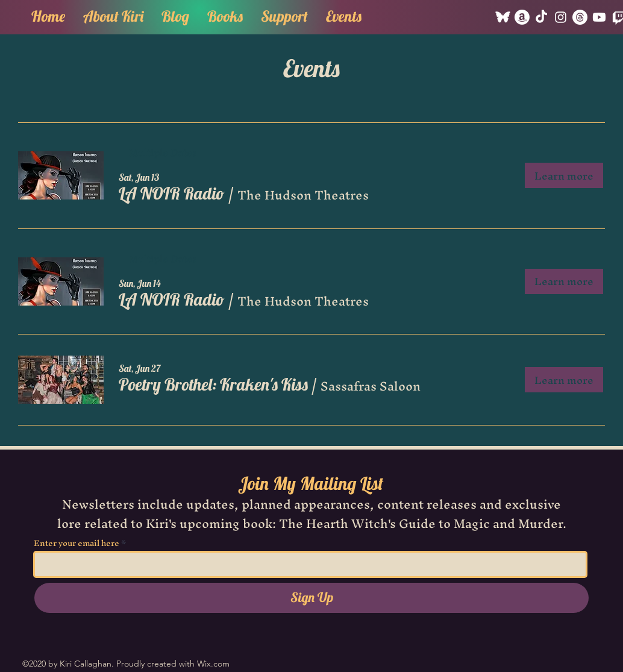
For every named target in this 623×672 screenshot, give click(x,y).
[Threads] (580, 17)
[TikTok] (541, 17)
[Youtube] (599, 17)
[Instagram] (561, 17)
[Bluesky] (503, 17)
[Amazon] (522, 17)
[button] (225, 14)
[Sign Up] (311, 598)
